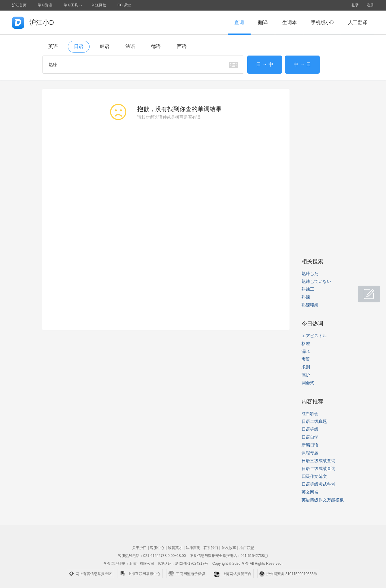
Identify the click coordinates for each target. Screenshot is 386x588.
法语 (130, 46)
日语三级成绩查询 (318, 461)
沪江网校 (99, 5)
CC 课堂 (124, 5)
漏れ (306, 351)
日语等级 (310, 429)
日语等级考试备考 (318, 484)
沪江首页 (19, 5)
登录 (355, 5)
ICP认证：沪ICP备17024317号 (183, 564)
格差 (306, 344)
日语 (79, 46)
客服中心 (157, 548)
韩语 (105, 46)
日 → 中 (265, 64)
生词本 (289, 22)
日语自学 (310, 437)
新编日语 (310, 445)
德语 (156, 46)
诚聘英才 (175, 548)
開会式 (308, 383)
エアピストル (314, 336)
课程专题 (310, 453)
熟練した (310, 273)
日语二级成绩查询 (318, 468)
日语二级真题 (314, 421)
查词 (239, 22)
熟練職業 (310, 305)
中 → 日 (302, 64)
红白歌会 (310, 414)
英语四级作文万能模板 (323, 500)
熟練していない (316, 281)
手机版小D (322, 22)
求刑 (306, 367)
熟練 (306, 297)
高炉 (306, 375)
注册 (370, 5)
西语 (182, 46)
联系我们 (211, 548)
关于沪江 (139, 548)
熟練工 (308, 289)
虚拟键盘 (233, 65)
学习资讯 (45, 5)
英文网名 (310, 492)
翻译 (263, 22)
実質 (306, 359)
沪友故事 (229, 548)
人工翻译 (358, 22)
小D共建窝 (363, 291)
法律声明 (193, 548)
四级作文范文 (314, 476)
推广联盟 (247, 548)
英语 (53, 46)
